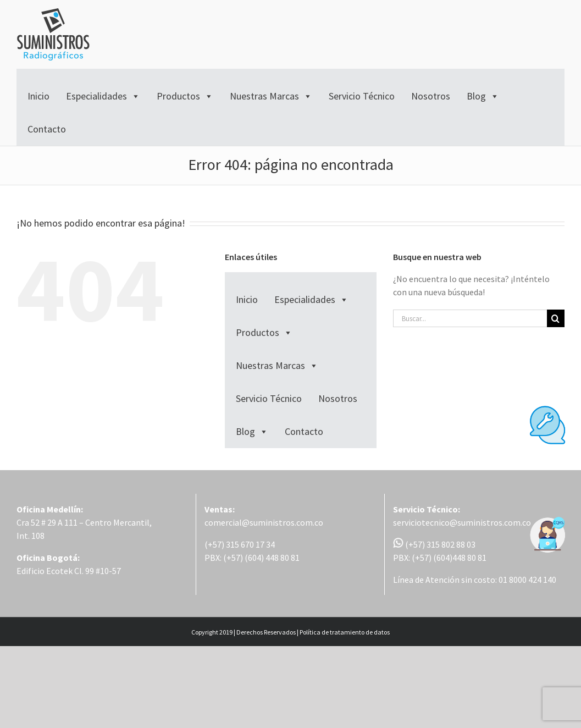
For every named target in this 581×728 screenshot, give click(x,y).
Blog (483, 96)
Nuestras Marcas (271, 96)
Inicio (38, 96)
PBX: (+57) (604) (423, 558)
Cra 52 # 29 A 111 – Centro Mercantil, (84, 522)
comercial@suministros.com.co (264, 522)
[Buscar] (556, 318)
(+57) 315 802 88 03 (434, 544)
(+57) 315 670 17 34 (240, 544)
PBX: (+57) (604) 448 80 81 (252, 558)
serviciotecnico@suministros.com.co (462, 522)
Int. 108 (31, 536)
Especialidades (103, 96)
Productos (185, 96)
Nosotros (431, 96)
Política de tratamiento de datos (345, 632)
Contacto (47, 129)
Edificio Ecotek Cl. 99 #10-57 (69, 571)
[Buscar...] (470, 318)
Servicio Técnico (362, 96)
